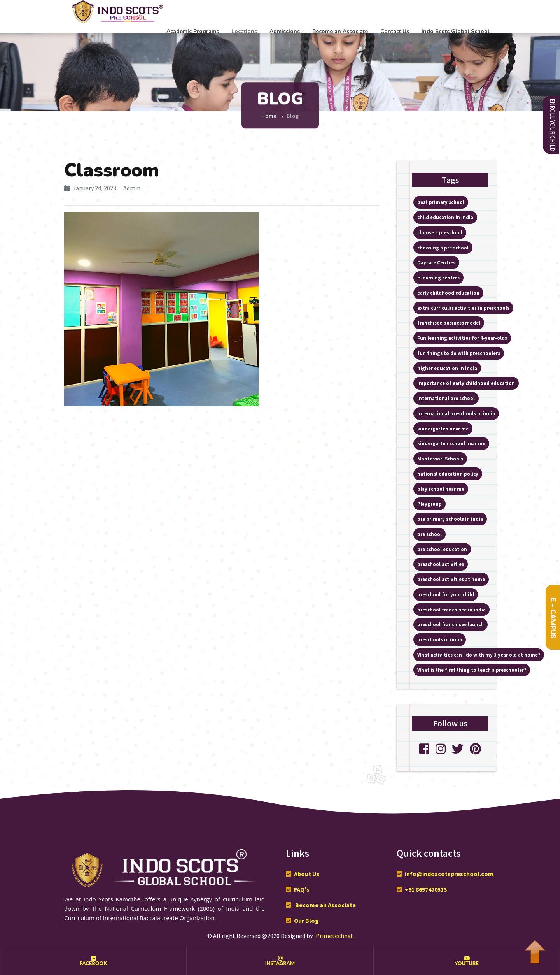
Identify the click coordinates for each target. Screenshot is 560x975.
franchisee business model (449, 323)
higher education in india (447, 368)
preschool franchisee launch (451, 624)
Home (269, 112)
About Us (307, 874)
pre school (430, 534)
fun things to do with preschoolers (459, 353)
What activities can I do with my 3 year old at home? (479, 655)
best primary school (441, 202)
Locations (244, 31)
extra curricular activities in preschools (463, 308)
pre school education (442, 549)
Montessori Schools (440, 459)
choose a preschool (440, 232)
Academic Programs (193, 31)
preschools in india (440, 639)
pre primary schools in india (450, 519)
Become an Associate (340, 31)
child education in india (445, 217)
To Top (535, 948)
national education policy (448, 474)
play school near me (441, 489)
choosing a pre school (443, 248)
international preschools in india (456, 413)
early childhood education (448, 293)
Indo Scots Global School (456, 31)
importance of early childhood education (466, 383)
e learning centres (438, 278)
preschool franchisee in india (451, 610)
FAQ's (302, 889)
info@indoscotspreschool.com (449, 874)
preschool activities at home (451, 579)
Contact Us (395, 31)
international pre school (446, 398)
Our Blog (306, 921)
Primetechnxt (334, 936)
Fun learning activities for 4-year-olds (462, 338)
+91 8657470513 (426, 889)
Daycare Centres (436, 262)
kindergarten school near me (451, 443)
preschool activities (441, 564)
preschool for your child (446, 594)
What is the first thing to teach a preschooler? (472, 670)
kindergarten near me (443, 429)
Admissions (285, 31)
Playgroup (430, 504)
